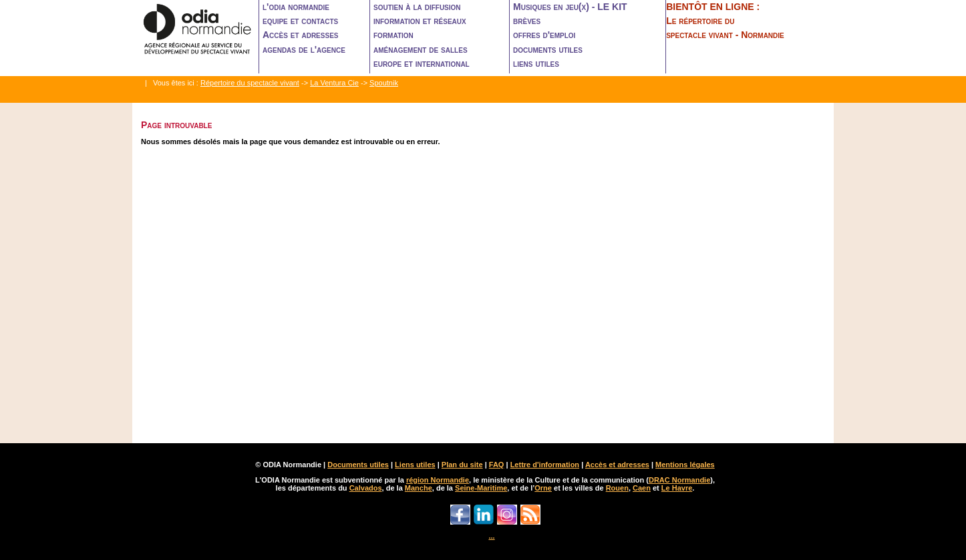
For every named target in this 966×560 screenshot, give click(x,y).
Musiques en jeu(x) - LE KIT (570, 7)
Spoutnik (384, 83)
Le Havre (677, 488)
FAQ (497, 465)
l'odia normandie (296, 7)
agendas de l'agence (304, 49)
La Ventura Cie (334, 83)
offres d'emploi (544, 35)
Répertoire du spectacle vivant (250, 83)
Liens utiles (415, 465)
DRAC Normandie (679, 480)
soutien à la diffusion (417, 7)
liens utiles (536, 63)
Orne (543, 488)
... (491, 536)
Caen (642, 488)
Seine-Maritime (481, 488)
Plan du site (462, 465)
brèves (527, 21)
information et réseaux (420, 21)
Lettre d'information (545, 465)
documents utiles (548, 49)
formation (393, 35)
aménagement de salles (421, 49)
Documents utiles (358, 465)
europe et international (422, 63)
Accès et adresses (300, 35)
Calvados (366, 488)
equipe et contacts (300, 21)
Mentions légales (685, 465)
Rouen (617, 488)
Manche (419, 488)
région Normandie (438, 480)
